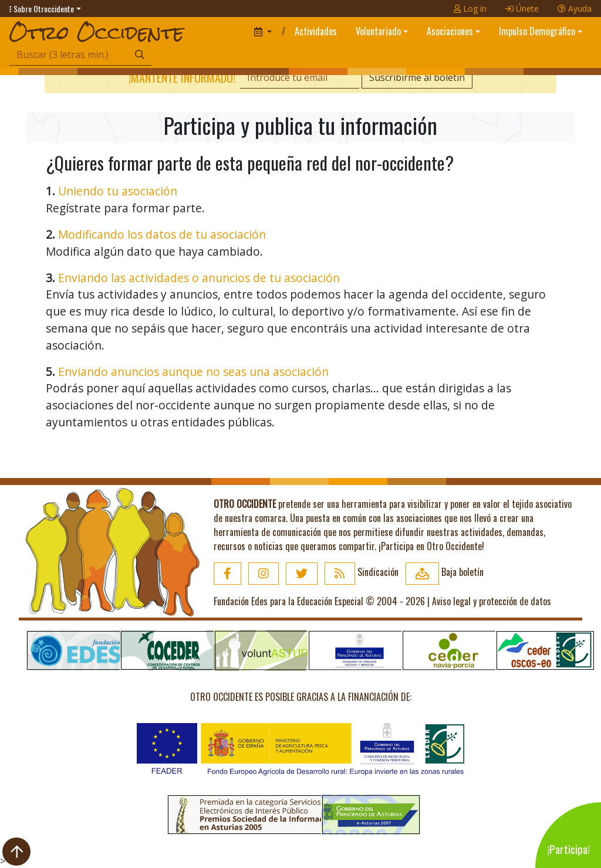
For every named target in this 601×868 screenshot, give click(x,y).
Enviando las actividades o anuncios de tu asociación (199, 278)
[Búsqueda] (69, 55)
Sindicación (362, 572)
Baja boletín (445, 572)
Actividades (316, 31)
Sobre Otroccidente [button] (42, 9)
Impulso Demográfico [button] (537, 31)
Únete (522, 9)
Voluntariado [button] (378, 31)
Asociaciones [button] (450, 31)
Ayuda (575, 9)
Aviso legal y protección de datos (492, 601)
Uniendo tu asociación (118, 191)
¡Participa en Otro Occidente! (431, 546)
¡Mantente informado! (182, 77)
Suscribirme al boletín (417, 77)
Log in (470, 9)
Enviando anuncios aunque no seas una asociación (193, 372)
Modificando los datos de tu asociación (162, 234)
